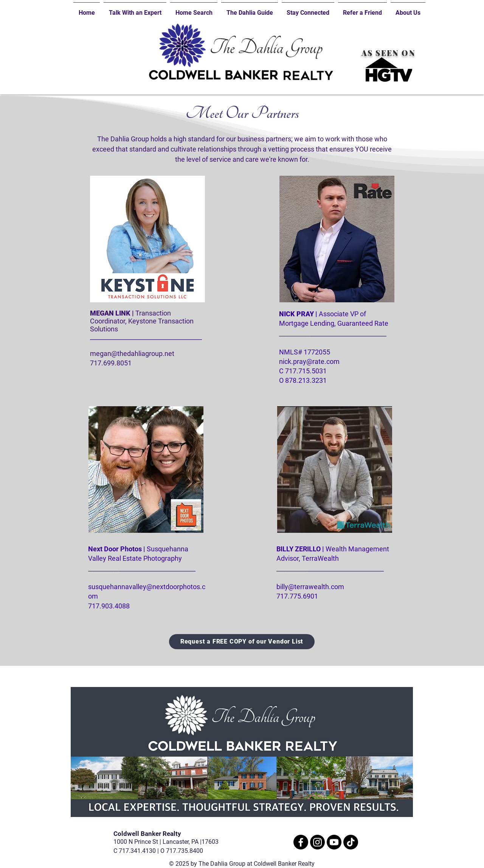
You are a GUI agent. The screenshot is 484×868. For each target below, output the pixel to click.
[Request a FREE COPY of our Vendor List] (242, 642)
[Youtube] (334, 842)
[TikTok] (351, 842)
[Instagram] (317, 842)
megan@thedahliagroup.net (132, 354)
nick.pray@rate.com (309, 361)
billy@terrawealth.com (310, 587)
